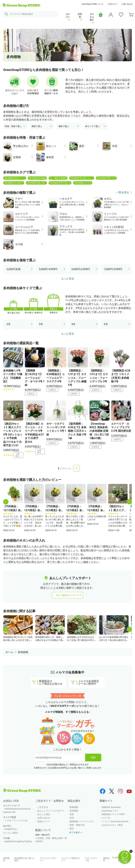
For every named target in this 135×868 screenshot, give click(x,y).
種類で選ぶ (37, 126)
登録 (93, 757)
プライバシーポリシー (48, 859)
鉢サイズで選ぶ (92, 126)
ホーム (9, 652)
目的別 (80, 17)
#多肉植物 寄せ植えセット (82, 178)
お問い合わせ (127, 4)
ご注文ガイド (113, 4)
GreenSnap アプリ (110, 811)
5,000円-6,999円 (81, 269)
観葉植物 (74, 807)
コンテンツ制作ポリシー (71, 859)
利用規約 (6, 859)
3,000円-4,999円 (48, 269)
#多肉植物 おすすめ (83, 183)
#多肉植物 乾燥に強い (36, 183)
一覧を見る (123, 193)
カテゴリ (68, 17)
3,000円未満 (13, 269)
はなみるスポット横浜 (112, 825)
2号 (8, 324)
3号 (41, 324)
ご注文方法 (43, 807)
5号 (106, 324)
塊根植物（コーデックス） (82, 821)
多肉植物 (23, 652)
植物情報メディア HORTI (113, 814)
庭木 (72, 829)
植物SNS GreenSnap (111, 807)
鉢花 (72, 818)
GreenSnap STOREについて (93, 4)
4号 (73, 324)
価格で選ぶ (64, 126)
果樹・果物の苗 (77, 825)
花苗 (72, 814)
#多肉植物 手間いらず (106, 178)
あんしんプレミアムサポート (51, 811)
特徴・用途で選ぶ (13, 126)
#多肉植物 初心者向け (14, 183)
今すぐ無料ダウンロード (67, 595)
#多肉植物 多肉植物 (37, 178)
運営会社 (106, 859)
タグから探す (92, 18)
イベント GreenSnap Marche (115, 821)
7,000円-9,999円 (113, 269)
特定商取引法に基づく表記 (25, 859)
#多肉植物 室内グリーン (15, 178)
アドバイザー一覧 (91, 859)
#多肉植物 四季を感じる (60, 183)
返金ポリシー (44, 821)
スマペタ (106, 818)
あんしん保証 (44, 814)
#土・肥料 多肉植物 (58, 178)
